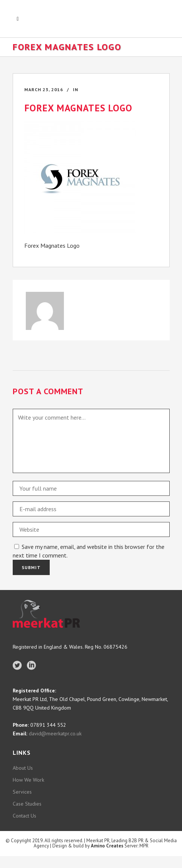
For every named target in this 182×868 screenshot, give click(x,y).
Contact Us (24, 816)
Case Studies (27, 804)
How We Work (28, 780)
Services (22, 792)
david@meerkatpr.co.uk (54, 733)
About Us (23, 768)
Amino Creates (107, 846)
